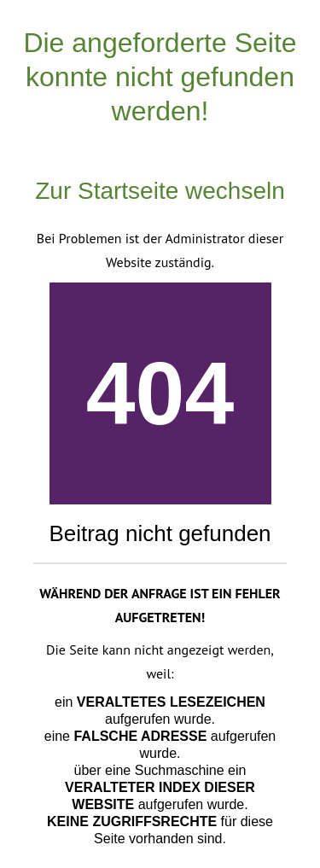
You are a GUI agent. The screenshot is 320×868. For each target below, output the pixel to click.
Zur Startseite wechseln (160, 191)
